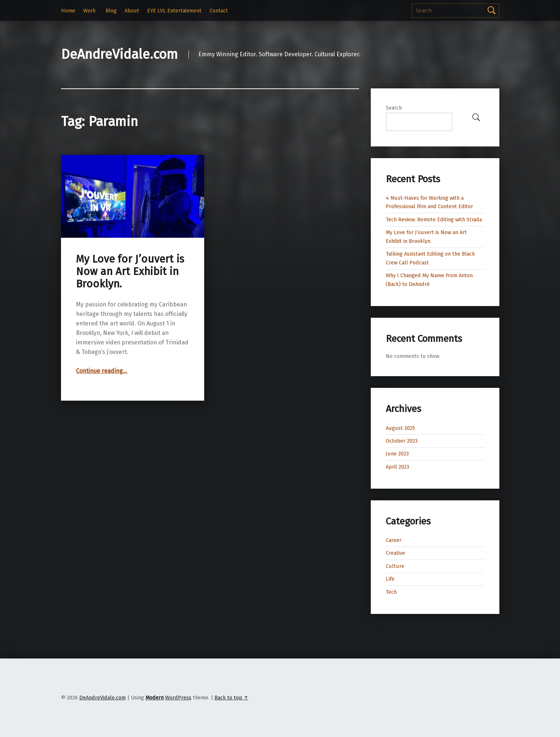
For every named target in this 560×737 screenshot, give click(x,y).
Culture (395, 566)
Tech (391, 592)
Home (68, 11)
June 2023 (397, 454)
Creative (395, 553)
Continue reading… (102, 371)
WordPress (178, 698)
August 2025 (400, 428)
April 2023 (397, 467)
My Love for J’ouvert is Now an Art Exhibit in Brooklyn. (130, 272)
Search (394, 108)
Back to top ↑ (231, 698)
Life (390, 579)
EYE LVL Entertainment (174, 11)
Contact (219, 11)
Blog (111, 11)
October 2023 (402, 441)
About (132, 11)
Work (89, 11)
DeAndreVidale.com (119, 54)
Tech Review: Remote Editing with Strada (434, 219)
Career (394, 540)
